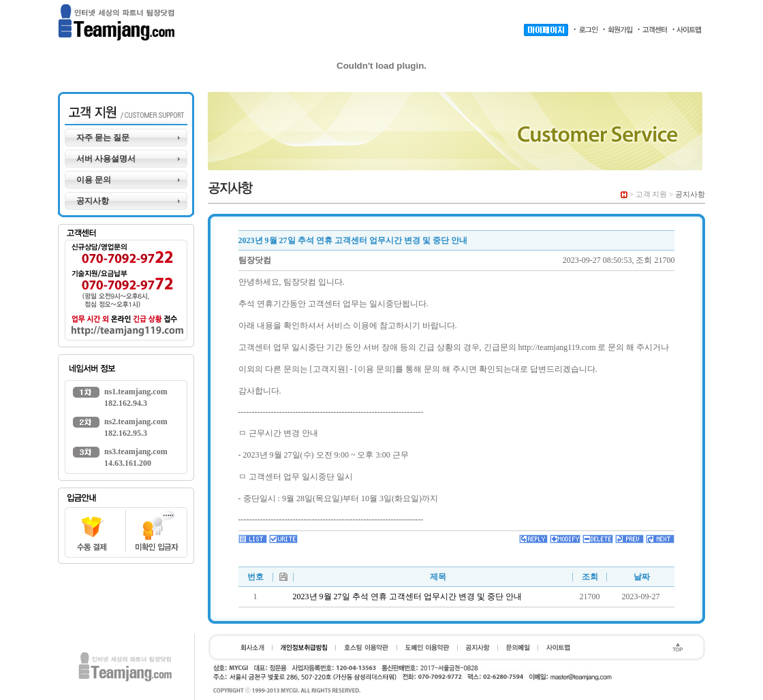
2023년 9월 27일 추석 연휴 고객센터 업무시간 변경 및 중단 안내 (407, 596)
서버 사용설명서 (106, 159)
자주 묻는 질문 (103, 138)
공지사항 (93, 201)
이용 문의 (94, 180)
